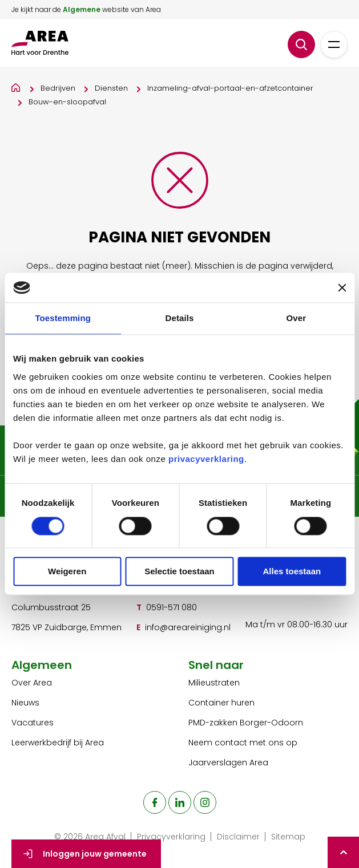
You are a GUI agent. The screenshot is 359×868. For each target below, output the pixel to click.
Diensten (111, 88)
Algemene (82, 9)
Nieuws (25, 703)
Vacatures (33, 723)
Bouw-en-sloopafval (67, 102)
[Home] (16, 86)
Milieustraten (214, 683)
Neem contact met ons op (243, 743)
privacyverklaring (206, 459)
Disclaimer (238, 837)
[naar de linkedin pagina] (180, 802)
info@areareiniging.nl (188, 627)
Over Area (32, 683)
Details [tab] (180, 319)
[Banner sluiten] (342, 288)
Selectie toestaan (179, 572)
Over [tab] (297, 319)
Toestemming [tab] (63, 319)
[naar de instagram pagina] (205, 802)
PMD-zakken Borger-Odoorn (246, 723)
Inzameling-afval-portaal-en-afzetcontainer (230, 88)
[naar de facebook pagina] (155, 802)
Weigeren (67, 572)
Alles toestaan (292, 572)
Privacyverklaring (171, 837)
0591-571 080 (172, 607)
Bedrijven (58, 88)
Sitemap (288, 837)
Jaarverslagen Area (228, 762)
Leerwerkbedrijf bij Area (58, 743)
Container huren (221, 703)
